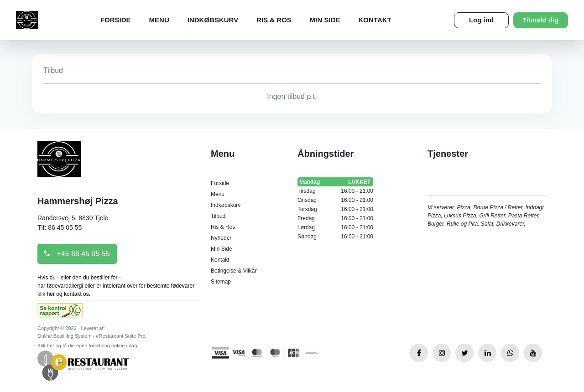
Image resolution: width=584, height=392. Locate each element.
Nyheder (221, 238)
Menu (159, 20)
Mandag (335, 182)
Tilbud (218, 216)
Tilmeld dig (541, 20)
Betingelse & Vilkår (234, 271)
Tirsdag (335, 191)
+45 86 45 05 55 (77, 254)
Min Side (325, 20)
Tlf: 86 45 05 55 (60, 227)
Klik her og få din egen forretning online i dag (87, 346)
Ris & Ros (274, 20)
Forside (116, 20)
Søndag (335, 237)
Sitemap (221, 282)
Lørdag (335, 227)
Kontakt (375, 20)
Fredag (335, 218)
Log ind (481, 20)
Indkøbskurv (213, 20)
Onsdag (335, 200)
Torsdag (335, 209)
